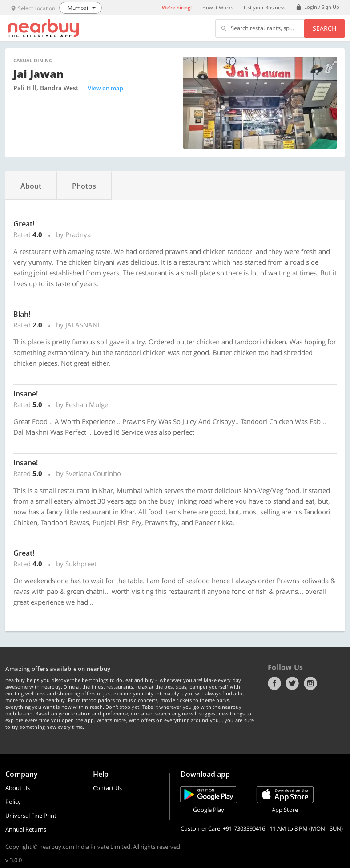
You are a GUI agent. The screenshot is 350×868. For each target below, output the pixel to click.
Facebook (274, 683)
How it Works (218, 7)
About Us (18, 788)
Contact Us (107, 788)
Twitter (292, 683)
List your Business (264, 7)
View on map (105, 88)
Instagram (310, 683)
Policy (13, 802)
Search (324, 28)
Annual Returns (26, 829)
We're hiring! (177, 7)
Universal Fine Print (31, 816)
